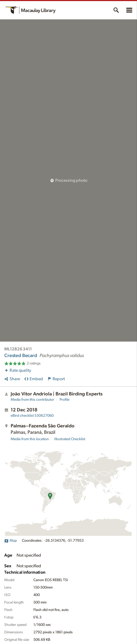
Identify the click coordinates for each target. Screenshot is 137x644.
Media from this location (30, 439)
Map (11, 541)
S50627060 (32, 416)
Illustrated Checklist (70, 439)
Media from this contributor (32, 400)
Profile (64, 400)
